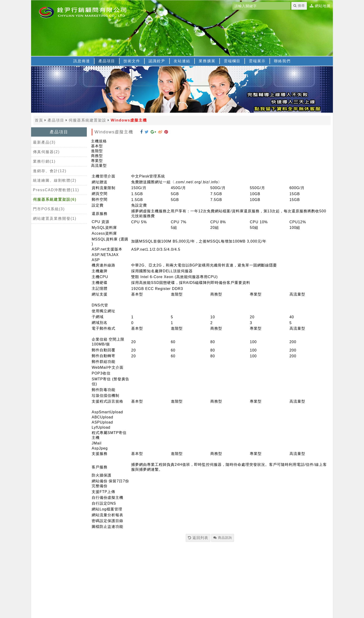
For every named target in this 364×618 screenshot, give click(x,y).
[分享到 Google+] (153, 132)
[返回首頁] (89, 12)
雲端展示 (257, 61)
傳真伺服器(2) (46, 152)
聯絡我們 (282, 61)
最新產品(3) (44, 142)
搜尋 (299, 6)
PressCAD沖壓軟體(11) (56, 190)
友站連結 (182, 61)
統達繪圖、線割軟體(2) (55, 180)
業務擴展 (207, 61)
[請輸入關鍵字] (261, 6)
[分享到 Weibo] (160, 132)
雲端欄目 (232, 61)
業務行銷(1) (44, 161)
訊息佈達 (82, 61)
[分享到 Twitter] (147, 132)
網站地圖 (323, 6)
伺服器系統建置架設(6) (55, 199)
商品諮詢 (223, 538)
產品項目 (107, 61)
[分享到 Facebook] (141, 132)
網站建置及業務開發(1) (55, 219)
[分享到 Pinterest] (166, 132)
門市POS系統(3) (49, 209)
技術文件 (132, 61)
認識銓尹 (157, 61)
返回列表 (198, 538)
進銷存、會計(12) (50, 171)
